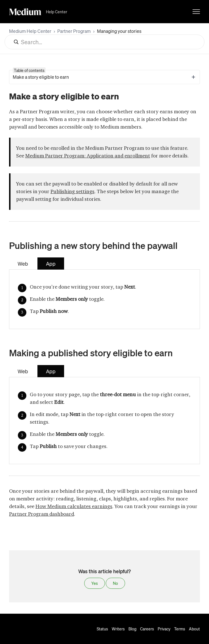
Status (102, 629)
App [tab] (51, 264)
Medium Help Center (30, 31)
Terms (180, 629)
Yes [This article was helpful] (95, 583)
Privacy (164, 629)
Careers (147, 629)
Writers (118, 629)
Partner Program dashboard (42, 514)
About (194, 629)
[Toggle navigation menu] (196, 12)
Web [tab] (23, 264)
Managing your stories (119, 31)
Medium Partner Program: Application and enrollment (88, 156)
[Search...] (104, 42)
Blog (132, 629)
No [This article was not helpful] (115, 583)
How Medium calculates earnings (74, 506)
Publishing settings (72, 191)
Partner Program (74, 31)
